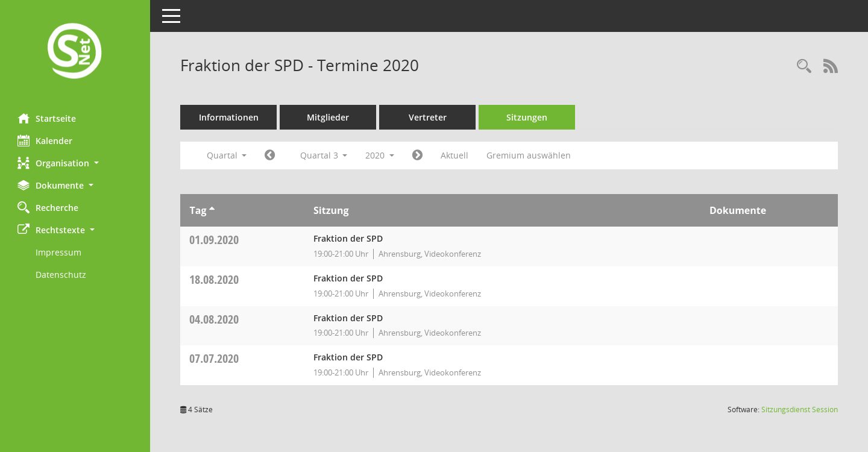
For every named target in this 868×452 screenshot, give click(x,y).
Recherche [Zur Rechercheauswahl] (49, 207)
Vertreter (428, 117)
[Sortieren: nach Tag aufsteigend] (212, 210)
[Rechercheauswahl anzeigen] (804, 67)
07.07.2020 (215, 358)
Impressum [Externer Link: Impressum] (59, 252)
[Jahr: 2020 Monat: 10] (418, 155)
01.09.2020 (215, 240)
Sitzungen (527, 117)
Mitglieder (329, 117)
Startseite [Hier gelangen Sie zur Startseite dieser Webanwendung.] (47, 118)
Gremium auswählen (529, 155)
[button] (75, 163)
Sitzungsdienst (800, 410)
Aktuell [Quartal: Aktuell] (455, 155)
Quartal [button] (227, 155)
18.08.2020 (215, 279)
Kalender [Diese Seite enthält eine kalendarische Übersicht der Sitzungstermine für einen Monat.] (46, 140)
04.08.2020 (215, 319)
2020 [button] (380, 155)
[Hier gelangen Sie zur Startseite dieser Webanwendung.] (75, 52)
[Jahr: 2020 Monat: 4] (270, 155)
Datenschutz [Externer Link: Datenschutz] (61, 275)
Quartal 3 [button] (324, 155)
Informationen (229, 117)
